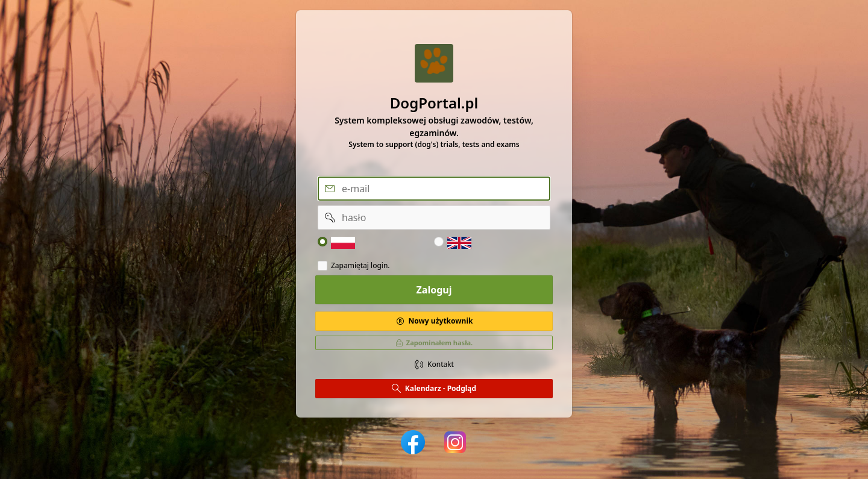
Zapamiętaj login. (360, 266)
